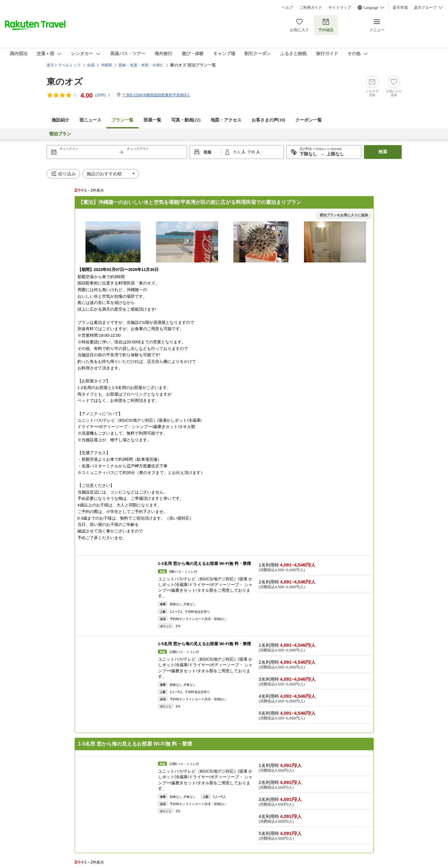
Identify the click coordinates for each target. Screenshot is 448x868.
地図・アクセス (226, 120)
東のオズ (65, 82)
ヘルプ (287, 8)
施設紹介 (60, 120)
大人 (237, 152)
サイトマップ (340, 8)
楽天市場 (400, 8)
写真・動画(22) (186, 120)
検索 (383, 152)
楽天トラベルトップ (64, 65)
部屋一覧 (152, 120)
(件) (103, 95)
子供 (252, 152)
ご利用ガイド (311, 8)
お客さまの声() (268, 120)
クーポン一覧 (309, 120)
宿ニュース (90, 120)
